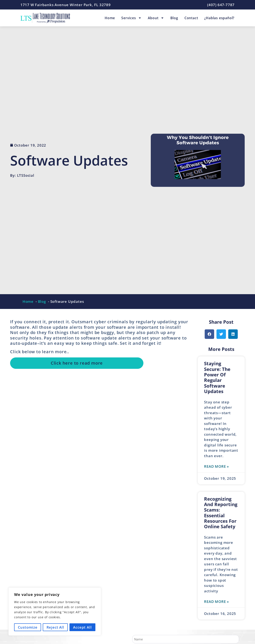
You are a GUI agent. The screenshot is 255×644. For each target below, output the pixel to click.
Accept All (83, 627)
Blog (174, 18)
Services (131, 18)
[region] (55, 612)
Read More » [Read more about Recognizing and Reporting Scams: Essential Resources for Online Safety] (216, 602)
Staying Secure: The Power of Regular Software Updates (217, 377)
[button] (209, 334)
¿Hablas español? (219, 18)
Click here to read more (77, 363)
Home (110, 18)
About (156, 18)
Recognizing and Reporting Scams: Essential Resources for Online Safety (221, 513)
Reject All (55, 627)
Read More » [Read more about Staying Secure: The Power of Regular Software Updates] (216, 466)
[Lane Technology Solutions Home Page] (45, 18)
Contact (191, 18)
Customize (27, 627)
